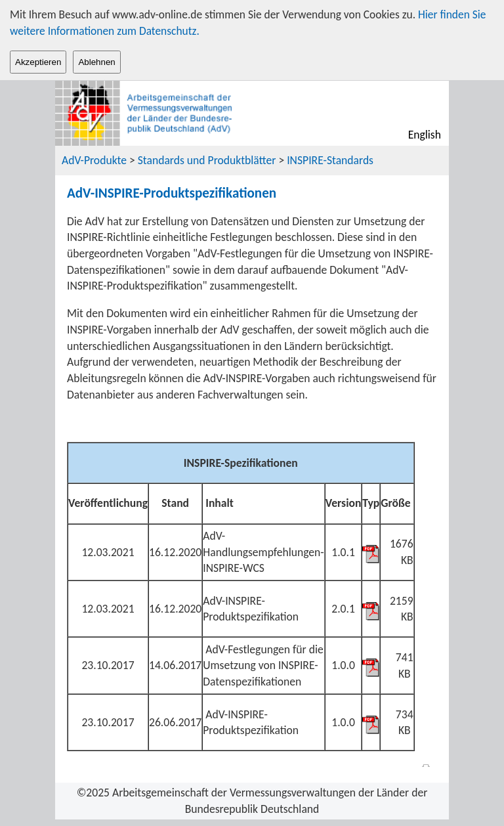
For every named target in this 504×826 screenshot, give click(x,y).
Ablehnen (96, 62)
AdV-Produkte (95, 160)
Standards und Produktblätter (207, 160)
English (425, 135)
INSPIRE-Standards (330, 160)
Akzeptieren (38, 62)
